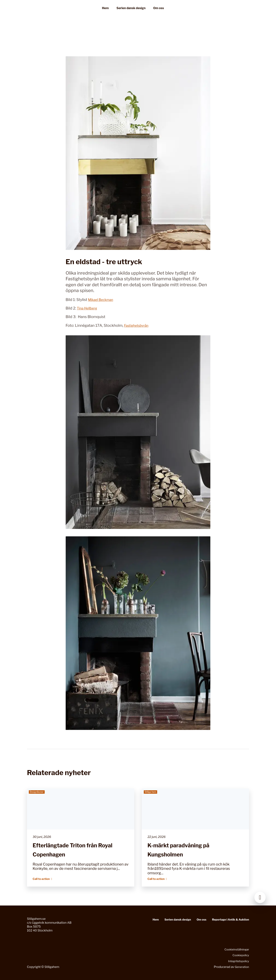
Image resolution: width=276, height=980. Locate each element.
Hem (105, 12)
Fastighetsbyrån (138, 325)
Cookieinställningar (236, 949)
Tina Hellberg (88, 308)
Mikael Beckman (102, 300)
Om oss (159, 12)
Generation (241, 967)
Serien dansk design (131, 12)
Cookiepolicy (240, 955)
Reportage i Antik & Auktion (229, 919)
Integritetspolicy (238, 961)
